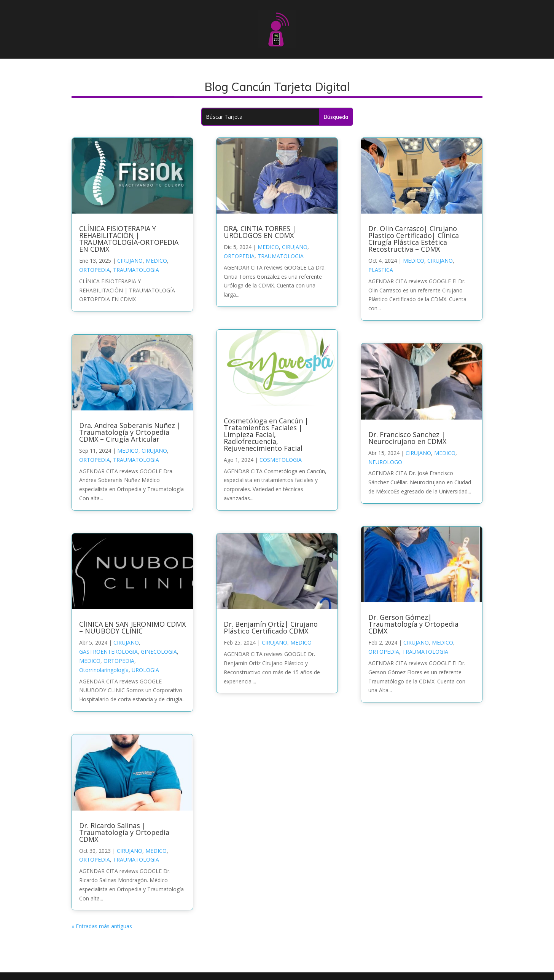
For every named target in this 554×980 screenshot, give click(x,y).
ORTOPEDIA (95, 270)
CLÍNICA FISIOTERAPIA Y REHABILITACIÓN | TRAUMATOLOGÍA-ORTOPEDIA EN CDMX (129, 239)
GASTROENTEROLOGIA (108, 652)
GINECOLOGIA (159, 652)
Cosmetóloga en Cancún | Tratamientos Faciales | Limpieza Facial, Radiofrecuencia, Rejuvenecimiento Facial (266, 434)
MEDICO (156, 261)
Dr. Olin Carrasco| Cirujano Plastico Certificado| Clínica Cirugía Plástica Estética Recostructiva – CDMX (414, 239)
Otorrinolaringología (104, 670)
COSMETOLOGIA (281, 460)
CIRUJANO (130, 261)
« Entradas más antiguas (102, 926)
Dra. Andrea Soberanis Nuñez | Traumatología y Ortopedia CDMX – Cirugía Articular (130, 432)
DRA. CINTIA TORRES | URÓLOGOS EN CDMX (260, 232)
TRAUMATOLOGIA (136, 270)
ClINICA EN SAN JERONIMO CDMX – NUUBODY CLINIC (132, 627)
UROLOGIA (145, 670)
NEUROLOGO (385, 462)
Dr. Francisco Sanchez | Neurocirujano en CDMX (407, 438)
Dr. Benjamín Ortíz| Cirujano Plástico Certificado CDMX (271, 627)
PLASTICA (381, 270)
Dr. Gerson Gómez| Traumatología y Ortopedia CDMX (413, 624)
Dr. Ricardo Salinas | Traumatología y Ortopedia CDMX (124, 832)
